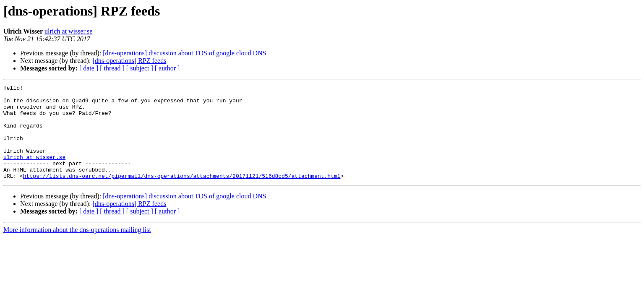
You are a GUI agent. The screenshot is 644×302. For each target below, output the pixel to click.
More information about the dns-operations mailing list (77, 249)
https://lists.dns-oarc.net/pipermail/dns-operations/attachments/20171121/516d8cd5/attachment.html (182, 195)
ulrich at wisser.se (68, 31)
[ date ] (89, 68)
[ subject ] (140, 68)
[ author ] (167, 68)
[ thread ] (112, 68)
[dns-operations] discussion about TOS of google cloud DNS (184, 53)
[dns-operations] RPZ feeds (129, 61)
